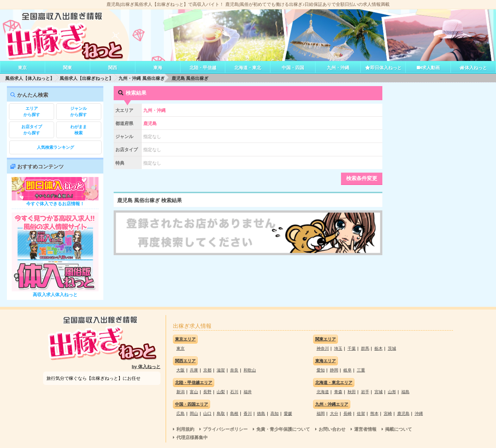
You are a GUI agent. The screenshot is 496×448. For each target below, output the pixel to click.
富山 (194, 392)
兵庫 (194, 370)
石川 (234, 392)
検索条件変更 (362, 178)
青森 (338, 392)
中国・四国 (293, 68)
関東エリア (325, 339)
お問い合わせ (332, 429)
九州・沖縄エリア (332, 404)
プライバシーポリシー (225, 429)
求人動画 (428, 68)
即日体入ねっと (383, 68)
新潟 (180, 392)
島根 (234, 414)
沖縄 (419, 414)
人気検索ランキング (55, 147)
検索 (79, 129)
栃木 (379, 348)
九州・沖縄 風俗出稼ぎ (142, 78)
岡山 (194, 414)
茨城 (392, 348)
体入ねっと (473, 68)
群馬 (365, 348)
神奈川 (323, 348)
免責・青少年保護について (283, 429)
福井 (248, 392)
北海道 (323, 392)
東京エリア (185, 339)
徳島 (261, 414)
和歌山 (250, 370)
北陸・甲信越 (203, 68)
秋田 (352, 392)
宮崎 (388, 414)
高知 (275, 414)
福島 (405, 392)
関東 (68, 68)
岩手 (365, 392)
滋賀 (221, 370)
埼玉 (338, 348)
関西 (113, 68)
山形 (392, 392)
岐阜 (348, 370)
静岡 (334, 370)
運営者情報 (365, 429)
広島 (180, 414)
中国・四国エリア (192, 404)
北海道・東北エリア (334, 383)
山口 (207, 414)
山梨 (221, 392)
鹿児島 (403, 414)
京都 (207, 370)
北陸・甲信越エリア (194, 383)
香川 (248, 414)
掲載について (399, 429)
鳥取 (221, 414)
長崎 (348, 414)
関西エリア (185, 361)
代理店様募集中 (192, 437)
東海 (158, 68)
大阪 (180, 370)
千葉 (352, 348)
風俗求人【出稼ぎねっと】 (86, 78)
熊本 (374, 414)
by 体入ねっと (146, 367)
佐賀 (361, 414)
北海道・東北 (248, 68)
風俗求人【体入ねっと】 (30, 78)
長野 (207, 392)
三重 (361, 370)
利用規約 (185, 429)
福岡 (321, 414)
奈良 (234, 370)
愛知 (321, 370)
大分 (334, 414)
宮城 (379, 392)
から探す (32, 111)
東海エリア (325, 361)
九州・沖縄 (338, 68)
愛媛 (288, 414)
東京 (22, 68)
